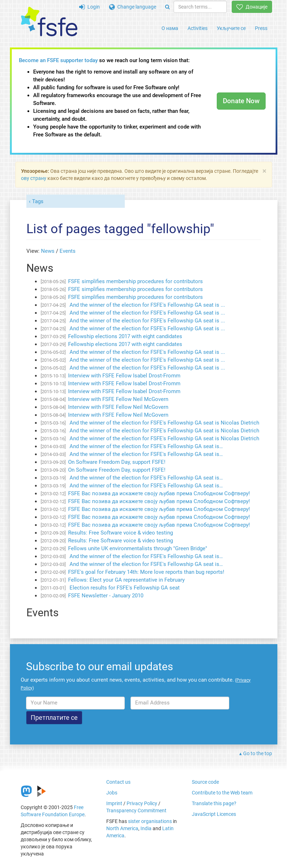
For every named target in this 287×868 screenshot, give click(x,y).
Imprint (114, 803)
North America (122, 828)
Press (261, 28)
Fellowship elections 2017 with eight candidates (125, 336)
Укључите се (231, 28)
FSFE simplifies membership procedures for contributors (135, 281)
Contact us (118, 782)
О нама (170, 28)
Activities (198, 28)
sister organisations (150, 821)
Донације (252, 7)
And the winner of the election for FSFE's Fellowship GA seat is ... (147, 305)
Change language (133, 7)
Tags (38, 201)
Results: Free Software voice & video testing (121, 533)
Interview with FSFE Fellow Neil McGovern (118, 399)
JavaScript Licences (214, 814)
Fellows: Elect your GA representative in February (126, 580)
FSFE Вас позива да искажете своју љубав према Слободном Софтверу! (159, 493)
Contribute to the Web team (222, 793)
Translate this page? (214, 803)
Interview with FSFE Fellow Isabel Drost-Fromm (124, 376)
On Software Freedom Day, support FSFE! (117, 462)
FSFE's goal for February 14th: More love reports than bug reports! (146, 572)
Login (89, 7)
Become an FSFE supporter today (58, 60)
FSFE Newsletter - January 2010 (106, 596)
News (48, 251)
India (146, 828)
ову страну (34, 178)
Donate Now (241, 101)
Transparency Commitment (136, 811)
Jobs (112, 793)
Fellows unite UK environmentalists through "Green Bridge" (138, 548)
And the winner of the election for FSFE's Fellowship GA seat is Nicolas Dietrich (164, 423)
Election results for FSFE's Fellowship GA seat (124, 588)
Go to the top (258, 753)
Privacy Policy (142, 803)
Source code (205, 782)
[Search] (167, 7)
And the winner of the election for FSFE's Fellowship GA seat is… (145, 446)
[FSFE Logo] (49, 22)
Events (68, 251)
